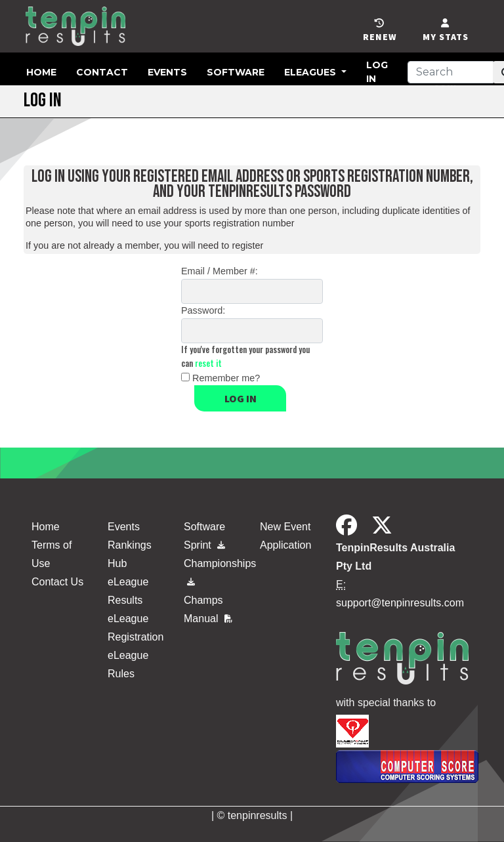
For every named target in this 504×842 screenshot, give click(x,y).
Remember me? (226, 378)
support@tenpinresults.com (400, 603)
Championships (214, 570)
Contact (102, 72)
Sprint (204, 545)
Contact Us (57, 582)
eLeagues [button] (311, 72)
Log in (241, 398)
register (247, 245)
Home (41, 72)
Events (167, 72)
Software (236, 72)
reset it (208, 363)
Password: (203, 310)
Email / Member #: (220, 271)
